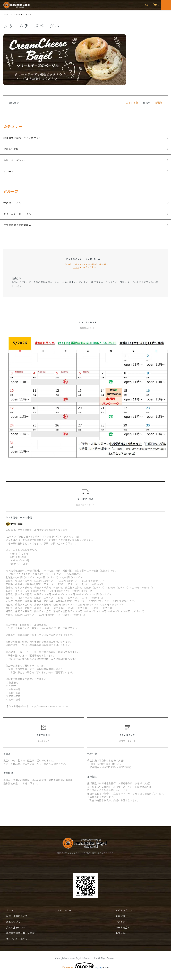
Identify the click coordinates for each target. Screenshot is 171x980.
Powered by (86, 972)
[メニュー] (166, 5)
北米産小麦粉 (13, 150)
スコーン (10, 175)
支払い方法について (14, 934)
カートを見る (120, 934)
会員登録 (118, 922)
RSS (60, 917)
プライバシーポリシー (15, 945)
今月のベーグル (14, 207)
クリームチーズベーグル (25, 14)
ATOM (68, 917)
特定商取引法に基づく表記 (18, 940)
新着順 (159, 102)
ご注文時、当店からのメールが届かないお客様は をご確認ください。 (85, 272)
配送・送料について (14, 922)
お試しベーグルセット (19, 162)
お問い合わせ (120, 940)
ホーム (6, 14)
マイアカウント (121, 917)
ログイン (118, 928)
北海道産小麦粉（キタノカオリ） (26, 138)
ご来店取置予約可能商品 (20, 231)
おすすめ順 (132, 102)
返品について (11, 928)
